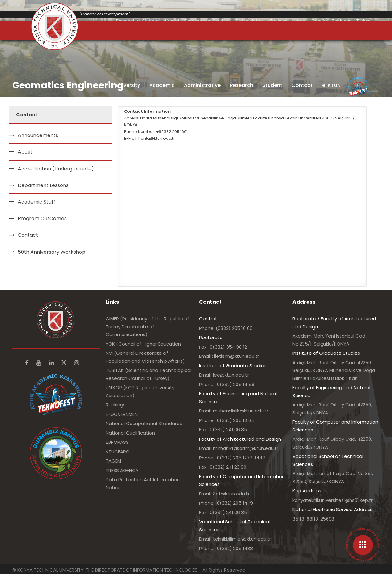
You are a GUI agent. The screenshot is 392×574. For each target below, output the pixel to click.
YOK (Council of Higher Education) (144, 344)
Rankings (116, 405)
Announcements (38, 135)
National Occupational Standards (144, 423)
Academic (162, 85)
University (128, 85)
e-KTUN (331, 85)
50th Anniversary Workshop (52, 252)
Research (241, 85)
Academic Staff (37, 202)
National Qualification (130, 433)
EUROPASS (117, 442)
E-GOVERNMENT (123, 414)
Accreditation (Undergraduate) (56, 169)
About (25, 152)
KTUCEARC (118, 452)
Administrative (202, 85)
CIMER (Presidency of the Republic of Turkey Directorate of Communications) (147, 326)
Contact (302, 85)
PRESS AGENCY (122, 470)
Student (272, 85)
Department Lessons (43, 185)
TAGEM (113, 461)
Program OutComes (42, 219)
